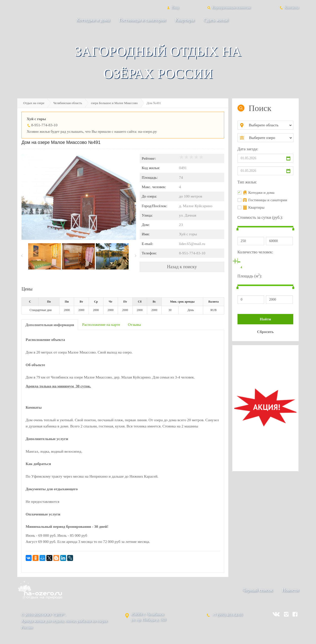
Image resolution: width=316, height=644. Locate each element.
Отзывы (134, 324)
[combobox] (269, 125)
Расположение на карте (101, 324)
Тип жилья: (247, 182)
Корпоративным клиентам (229, 7)
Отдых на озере (34, 103)
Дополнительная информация (50, 325)
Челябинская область (68, 103)
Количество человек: (255, 252)
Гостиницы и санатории (142, 20)
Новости (290, 590)
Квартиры (185, 20)
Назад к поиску (182, 267)
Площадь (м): (250, 276)
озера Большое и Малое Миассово (114, 103)
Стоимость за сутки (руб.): (260, 217)
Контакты (289, 7)
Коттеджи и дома (93, 20)
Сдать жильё (216, 20)
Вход (172, 7)
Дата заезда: (248, 149)
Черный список (257, 590)
